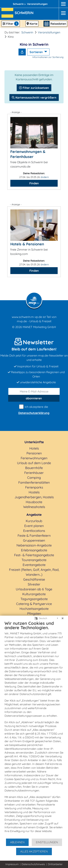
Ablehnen (17, 842)
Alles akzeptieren (34, 851)
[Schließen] (63, 618)
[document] (34, 729)
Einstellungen (47, 842)
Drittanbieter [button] (55, 864)
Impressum (12, 864)
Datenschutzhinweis (33, 864)
